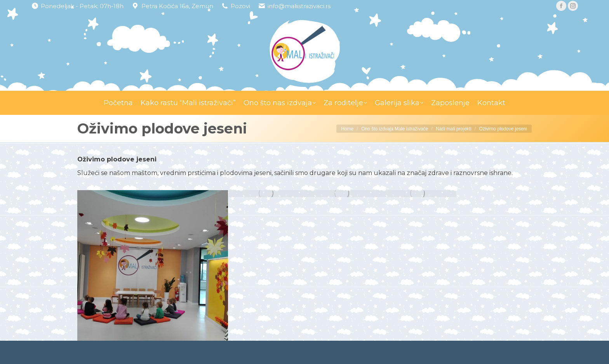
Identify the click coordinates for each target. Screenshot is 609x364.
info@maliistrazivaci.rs (299, 6)
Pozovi (240, 6)
